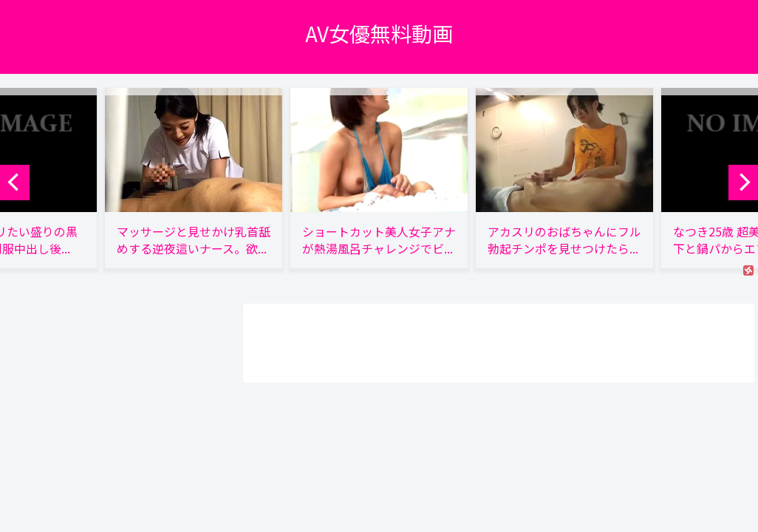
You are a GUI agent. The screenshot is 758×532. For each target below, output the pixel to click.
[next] (743, 183)
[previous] (15, 183)
